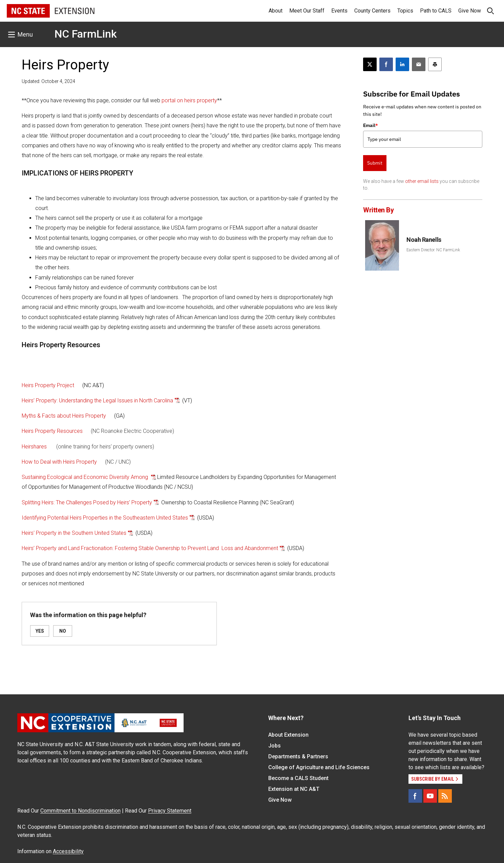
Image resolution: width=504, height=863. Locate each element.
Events (339, 11)
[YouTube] (430, 796)
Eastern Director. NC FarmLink (433, 250)
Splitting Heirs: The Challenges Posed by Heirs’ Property (87, 502)
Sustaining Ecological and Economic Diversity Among (86, 477)
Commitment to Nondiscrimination (80, 811)
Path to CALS (436, 11)
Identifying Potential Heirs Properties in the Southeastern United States (105, 518)
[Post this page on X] (370, 64)
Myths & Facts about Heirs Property (64, 416)
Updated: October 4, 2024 (48, 81)
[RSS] (445, 796)
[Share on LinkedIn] (402, 64)
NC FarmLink (86, 34)
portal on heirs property (189, 100)
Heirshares (34, 447)
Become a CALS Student (298, 778)
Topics (405, 11)
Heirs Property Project (48, 385)
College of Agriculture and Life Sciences (319, 767)
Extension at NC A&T (294, 789)
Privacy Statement (170, 811)
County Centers (372, 11)
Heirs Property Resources (52, 431)
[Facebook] (415, 796)
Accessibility (68, 851)
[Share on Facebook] (386, 64)
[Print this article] (435, 64)
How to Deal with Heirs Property (59, 462)
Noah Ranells (424, 240)
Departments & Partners (298, 756)
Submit (375, 163)
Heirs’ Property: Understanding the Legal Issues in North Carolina (97, 401)
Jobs (275, 746)
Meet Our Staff (307, 11)
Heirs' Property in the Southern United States (74, 533)
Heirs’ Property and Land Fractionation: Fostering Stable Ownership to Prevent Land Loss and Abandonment (150, 548)
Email (371, 125)
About (276, 11)
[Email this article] (419, 64)
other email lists (422, 181)
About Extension (288, 735)
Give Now (470, 11)
